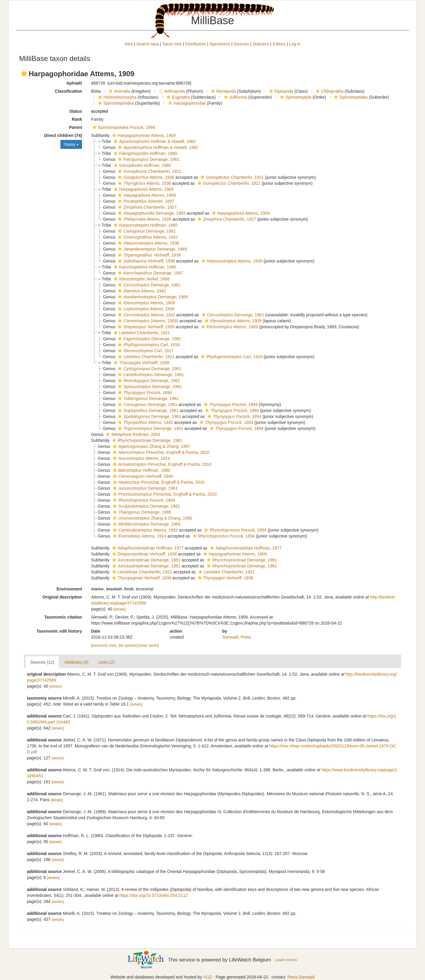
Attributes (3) (76, 662)
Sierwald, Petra (237, 637)
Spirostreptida (295, 97)
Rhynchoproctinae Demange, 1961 (147, 440)
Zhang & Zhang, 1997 (151, 446)
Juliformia (235, 97)
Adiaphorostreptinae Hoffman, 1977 (147, 548)
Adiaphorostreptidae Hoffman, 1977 (245, 548)
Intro (129, 44)
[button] (24, 74)
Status (76, 111)
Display (71, 144)
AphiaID (74, 83)
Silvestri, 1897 (145, 201)
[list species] (128, 645)
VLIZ (208, 977)
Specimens (220, 44)
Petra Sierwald (301, 977)
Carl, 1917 (145, 351)
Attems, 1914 (141, 458)
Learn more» (286, 960)
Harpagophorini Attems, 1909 (143, 189)
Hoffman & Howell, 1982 (157, 147)
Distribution (195, 44)
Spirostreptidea (350, 97)
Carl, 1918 (148, 345)
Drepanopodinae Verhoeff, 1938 (144, 554)
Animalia (119, 91)
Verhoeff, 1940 (142, 476)
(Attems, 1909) (147, 321)
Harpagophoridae (186, 103)
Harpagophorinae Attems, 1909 (143, 135)
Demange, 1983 (151, 213)
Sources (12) (42, 662)
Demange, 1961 (148, 159)
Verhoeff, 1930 (145, 327)
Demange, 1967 (150, 273)
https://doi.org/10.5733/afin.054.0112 (154, 895)
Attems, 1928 (144, 219)
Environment (69, 589)
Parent (76, 127)
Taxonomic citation (63, 617)
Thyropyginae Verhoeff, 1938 (141, 578)
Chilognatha (329, 91)
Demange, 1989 (152, 249)
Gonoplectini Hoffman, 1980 (142, 165)
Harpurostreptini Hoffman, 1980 (145, 225)
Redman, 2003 (132, 434)
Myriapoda (223, 91)
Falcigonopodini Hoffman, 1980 (145, 153)
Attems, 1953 (145, 530)
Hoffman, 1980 (141, 470)
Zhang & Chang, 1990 (152, 518)
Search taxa (148, 44)
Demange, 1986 (141, 512)
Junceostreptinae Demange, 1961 (146, 560)
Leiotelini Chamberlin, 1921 (141, 333)
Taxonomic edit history (59, 631)
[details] (120, 609)
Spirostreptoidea (115, 103)
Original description (62, 597)
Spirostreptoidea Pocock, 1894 (123, 127)
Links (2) (107, 662)
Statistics (261, 44)
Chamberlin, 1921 (149, 171)
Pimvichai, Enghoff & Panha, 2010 (160, 452)
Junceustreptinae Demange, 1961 (146, 566)
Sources (241, 44)
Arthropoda (171, 91)
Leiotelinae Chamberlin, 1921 (141, 572)
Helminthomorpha (117, 97)
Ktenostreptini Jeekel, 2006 (141, 279)
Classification (68, 91)
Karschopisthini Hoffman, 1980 (144, 267)
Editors (279, 44)
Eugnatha (177, 97)
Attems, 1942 (147, 237)
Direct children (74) (63, 135)
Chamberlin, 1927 (146, 207)
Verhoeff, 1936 (148, 255)
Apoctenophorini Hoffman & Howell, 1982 (154, 141)
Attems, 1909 (146, 195)
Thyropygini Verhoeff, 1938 (141, 363)
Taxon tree (172, 44)
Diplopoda (280, 91)
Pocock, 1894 (144, 393)
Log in (295, 44)
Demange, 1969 (152, 297)
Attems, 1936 (145, 177)
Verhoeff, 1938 (146, 261)
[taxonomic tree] (104, 645)
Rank (77, 119)
